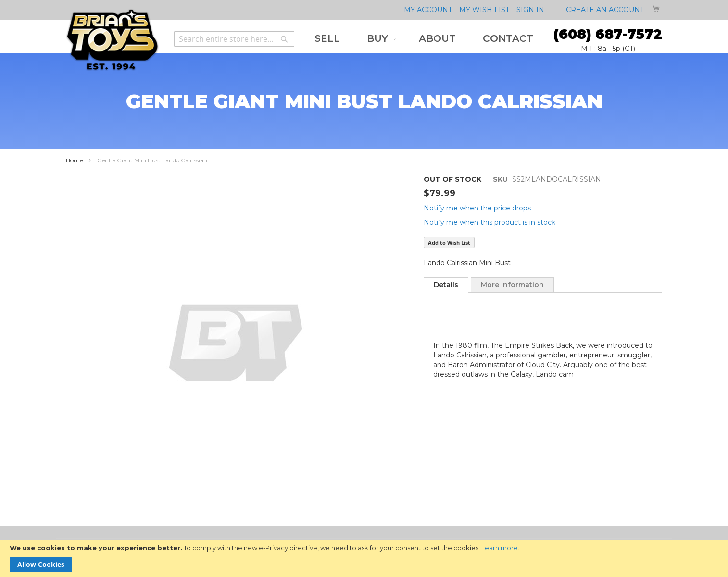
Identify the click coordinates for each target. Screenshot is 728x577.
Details (446, 285)
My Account (428, 10)
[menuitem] (327, 39)
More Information (512, 285)
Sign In (530, 10)
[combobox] (234, 39)
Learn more (500, 548)
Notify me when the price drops (477, 208)
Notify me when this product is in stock (490, 222)
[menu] (424, 39)
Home (74, 160)
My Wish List (484, 10)
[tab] (446, 285)
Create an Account (605, 10)
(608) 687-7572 (608, 34)
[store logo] (112, 40)
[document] (364, 558)
